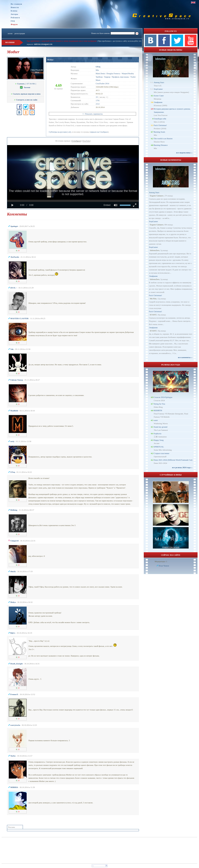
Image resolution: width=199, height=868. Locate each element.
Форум (14, 24)
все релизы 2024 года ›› (182, 467)
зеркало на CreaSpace (99, 132)
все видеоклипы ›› (184, 153)
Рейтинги (15, 18)
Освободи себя (160, 119)
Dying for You (159, 404)
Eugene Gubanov (157, 196)
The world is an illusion (163, 138)
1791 (98, 100)
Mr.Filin (153, 299)
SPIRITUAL (159, 447)
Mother (50, 60)
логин (10, 33)
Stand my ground (161, 427)
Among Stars (159, 82)
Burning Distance (161, 145)
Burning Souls (159, 132)
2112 (98, 104)
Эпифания (158, 102)
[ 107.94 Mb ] (25, 84)
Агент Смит (159, 96)
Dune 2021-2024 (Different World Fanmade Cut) (173, 460)
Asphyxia (158, 433)
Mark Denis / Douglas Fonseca (108, 73)
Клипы (14, 11)
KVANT (153, 315)
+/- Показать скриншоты (92, 114)
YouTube (86, 141)
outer (156, 420)
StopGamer (158, 89)
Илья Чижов (164, 566)
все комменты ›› (185, 357)
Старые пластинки (162, 453)
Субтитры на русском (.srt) (60, 132)
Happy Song (159, 440)
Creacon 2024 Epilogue (163, 397)
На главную (16, 4)
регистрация (20, 33)
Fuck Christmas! (160, 125)
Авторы (14, 14)
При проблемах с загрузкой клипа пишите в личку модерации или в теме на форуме (62, 41)
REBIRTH (158, 410)
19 (97, 97)
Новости (15, 7)
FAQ (13, 21)
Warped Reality (128, 73)
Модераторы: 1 (161, 561)
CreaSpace (76, 141)
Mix (97, 70)
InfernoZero (155, 250)
